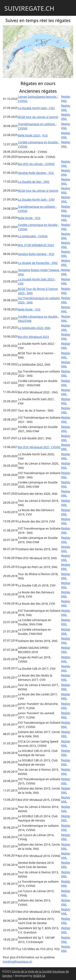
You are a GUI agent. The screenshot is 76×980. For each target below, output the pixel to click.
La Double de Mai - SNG (34, 182)
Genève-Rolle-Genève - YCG (36, 254)
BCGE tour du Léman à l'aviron (38, 117)
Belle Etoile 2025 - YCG (33, 135)
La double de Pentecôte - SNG (38, 263)
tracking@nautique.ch (17, 961)
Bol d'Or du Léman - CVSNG (36, 164)
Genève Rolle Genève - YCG (36, 173)
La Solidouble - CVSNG (33, 236)
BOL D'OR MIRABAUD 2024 (36, 245)
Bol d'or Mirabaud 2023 (34, 337)
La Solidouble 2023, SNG (34, 328)
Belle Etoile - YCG (29, 218)
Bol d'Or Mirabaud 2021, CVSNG (39, 447)
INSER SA (39, 976)
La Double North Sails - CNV (36, 108)
